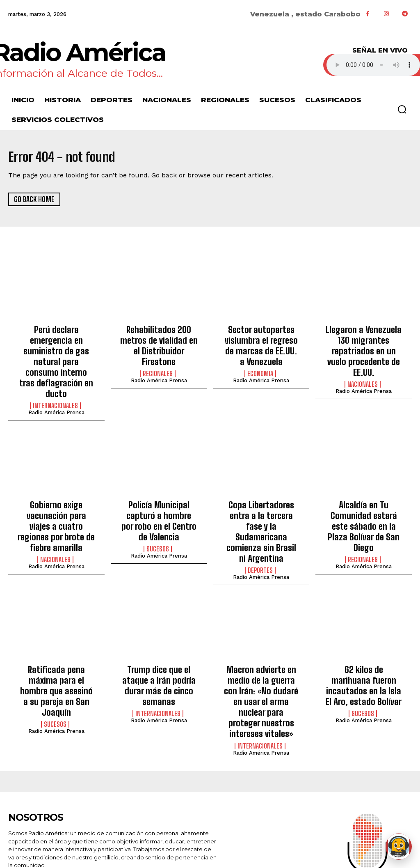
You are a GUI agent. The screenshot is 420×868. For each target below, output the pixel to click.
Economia (260, 367)
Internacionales (55, 376)
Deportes (260, 512)
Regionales (158, 358)
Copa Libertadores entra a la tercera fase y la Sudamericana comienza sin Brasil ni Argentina (261, 487)
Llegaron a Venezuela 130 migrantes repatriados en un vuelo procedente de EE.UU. (364, 343)
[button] (402, 109)
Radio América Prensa (56, 383)
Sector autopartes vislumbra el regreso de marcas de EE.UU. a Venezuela (261, 343)
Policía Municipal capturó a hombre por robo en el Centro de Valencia (159, 483)
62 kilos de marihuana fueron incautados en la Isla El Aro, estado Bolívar (364, 619)
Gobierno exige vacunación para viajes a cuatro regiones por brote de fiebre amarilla (56, 487)
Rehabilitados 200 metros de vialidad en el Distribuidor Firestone (159, 338)
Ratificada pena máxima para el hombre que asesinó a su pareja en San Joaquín (56, 623)
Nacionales (363, 367)
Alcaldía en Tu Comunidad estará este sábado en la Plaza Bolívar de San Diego (364, 483)
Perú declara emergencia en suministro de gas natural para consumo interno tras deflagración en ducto (56, 347)
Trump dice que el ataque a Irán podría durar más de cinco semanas (159, 619)
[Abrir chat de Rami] (399, 847)
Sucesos (158, 503)
